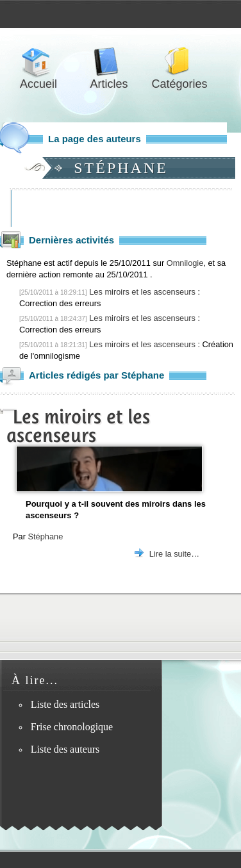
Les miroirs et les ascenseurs (142, 292)
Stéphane (45, 536)
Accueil (38, 62)
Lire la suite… (174, 554)
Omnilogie (185, 263)
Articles (109, 62)
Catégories (179, 62)
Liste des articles (65, 704)
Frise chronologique (72, 727)
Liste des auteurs (65, 749)
